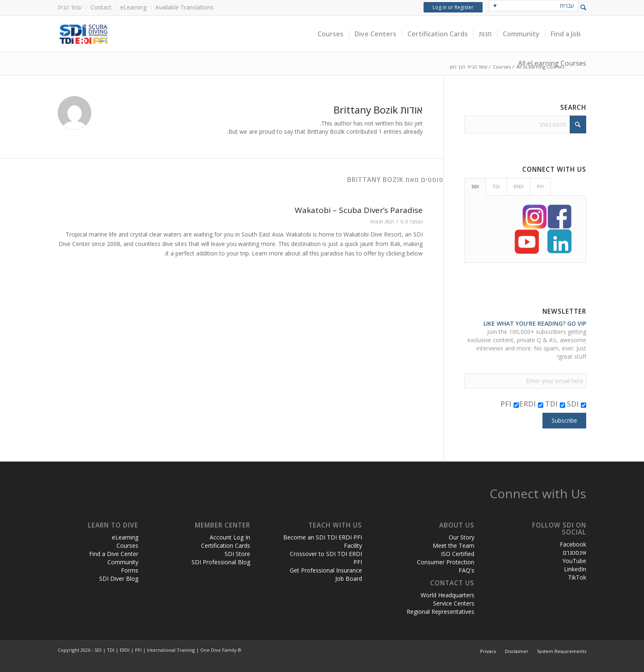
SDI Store (237, 554)
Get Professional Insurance (326, 570)
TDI (555, 404)
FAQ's (466, 570)
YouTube (574, 561)
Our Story (462, 537)
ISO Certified (458, 554)
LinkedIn (575, 569)
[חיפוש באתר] (525, 124)
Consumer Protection (446, 562)
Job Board (349, 579)
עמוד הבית (70, 7)
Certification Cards (226, 545)
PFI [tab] (540, 186)
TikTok (577, 577)
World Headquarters (447, 595)
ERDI (531, 404)
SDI (577, 404)
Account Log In (230, 537)
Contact (101, 7)
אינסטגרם (575, 553)
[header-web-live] (151, 34)
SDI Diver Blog (119, 579)
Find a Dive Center (114, 554)
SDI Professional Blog (221, 562)
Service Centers (454, 603)
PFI (510, 404)
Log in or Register (453, 7)
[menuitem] (72, 8)
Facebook (573, 544)
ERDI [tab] (519, 186)
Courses (127, 545)
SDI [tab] (475, 186)
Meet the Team (453, 545)
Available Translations (184, 7)
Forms (130, 570)
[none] (534, 6)
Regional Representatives (440, 612)
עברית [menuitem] (567, 6)
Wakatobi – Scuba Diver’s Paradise (359, 210)
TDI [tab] (496, 186)
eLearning (133, 7)
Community (123, 562)
